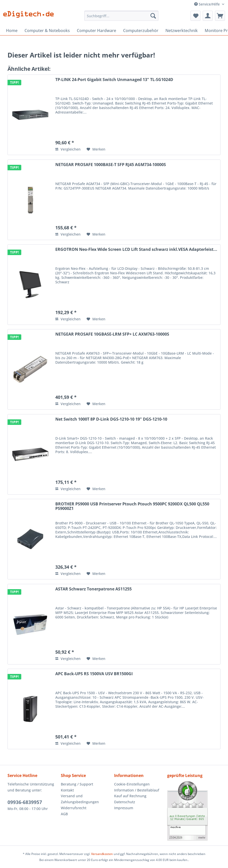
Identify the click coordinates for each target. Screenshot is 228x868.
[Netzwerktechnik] (182, 31)
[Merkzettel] (195, 16)
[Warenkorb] (220, 16)
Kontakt (67, 790)
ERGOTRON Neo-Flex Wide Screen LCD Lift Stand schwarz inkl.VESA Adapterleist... (136, 250)
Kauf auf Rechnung (130, 796)
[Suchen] (153, 16)
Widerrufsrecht (74, 808)
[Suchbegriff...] (121, 16)
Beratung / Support (77, 784)
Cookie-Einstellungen (132, 784)
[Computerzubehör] (141, 31)
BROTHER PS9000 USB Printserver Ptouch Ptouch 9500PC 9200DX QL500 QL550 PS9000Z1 (132, 506)
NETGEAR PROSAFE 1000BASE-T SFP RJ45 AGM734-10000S (111, 165)
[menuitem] (121, 18)
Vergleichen (68, 149)
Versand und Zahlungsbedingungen (80, 799)
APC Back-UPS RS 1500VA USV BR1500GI (94, 674)
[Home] (12, 31)
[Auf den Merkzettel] (96, 149)
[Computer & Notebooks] (47, 31)
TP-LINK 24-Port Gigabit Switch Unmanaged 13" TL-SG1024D (114, 80)
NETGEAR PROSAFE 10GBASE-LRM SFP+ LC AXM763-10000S (112, 334)
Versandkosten (102, 854)
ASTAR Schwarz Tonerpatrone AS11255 (93, 589)
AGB (64, 814)
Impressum (124, 808)
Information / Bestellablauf (137, 790)
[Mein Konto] (208, 16)
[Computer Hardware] (96, 31)
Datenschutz (125, 802)
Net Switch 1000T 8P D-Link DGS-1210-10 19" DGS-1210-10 (111, 419)
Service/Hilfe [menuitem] (207, 4)
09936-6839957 (25, 802)
